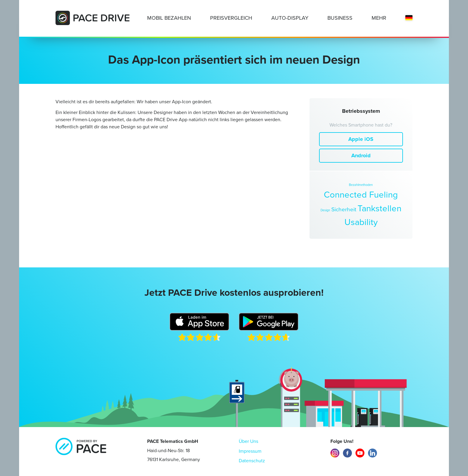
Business (340, 18)
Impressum (250, 451)
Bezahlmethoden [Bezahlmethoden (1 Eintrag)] (361, 185)
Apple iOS (361, 139)
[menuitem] (409, 18)
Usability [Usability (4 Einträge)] (361, 222)
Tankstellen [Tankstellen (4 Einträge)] (380, 208)
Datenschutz (252, 461)
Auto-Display (290, 18)
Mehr (379, 18)
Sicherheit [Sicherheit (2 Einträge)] (344, 209)
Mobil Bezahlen (169, 18)
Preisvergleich (231, 18)
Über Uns (248, 441)
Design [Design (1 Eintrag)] (325, 210)
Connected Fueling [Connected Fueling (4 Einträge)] (361, 195)
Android (361, 155)
